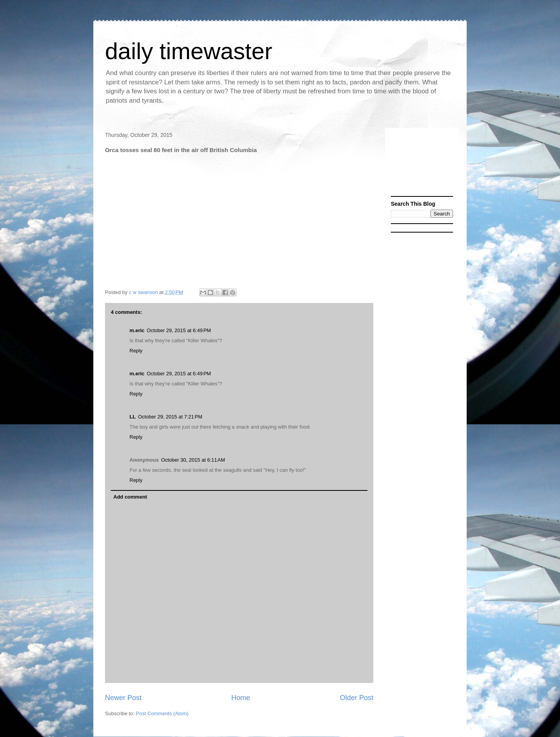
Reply (136, 351)
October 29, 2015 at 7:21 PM (170, 417)
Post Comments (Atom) (162, 713)
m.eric (137, 330)
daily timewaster (189, 51)
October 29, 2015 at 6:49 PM (179, 330)
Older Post (357, 698)
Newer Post (123, 698)
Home (241, 698)
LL (133, 417)
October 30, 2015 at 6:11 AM (193, 460)
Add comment (130, 497)
